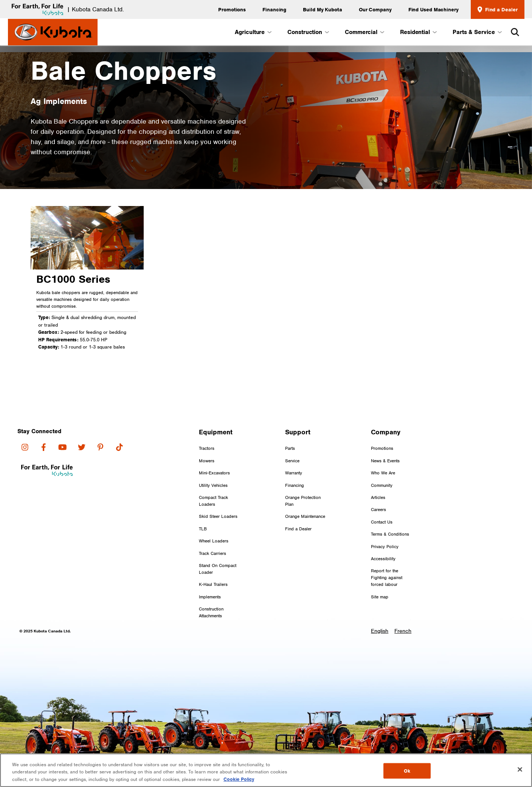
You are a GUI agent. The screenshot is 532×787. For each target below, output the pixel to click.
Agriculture (253, 32)
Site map (380, 597)
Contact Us (382, 522)
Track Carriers (212, 553)
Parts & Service (477, 32)
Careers (378, 510)
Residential (418, 32)
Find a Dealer (498, 9)
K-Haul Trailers (213, 584)
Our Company (375, 9)
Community (382, 485)
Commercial (364, 32)
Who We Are (383, 473)
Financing (274, 9)
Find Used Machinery (434, 9)
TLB (203, 529)
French (403, 631)
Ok (407, 772)
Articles (378, 497)
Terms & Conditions (390, 534)
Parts (290, 448)
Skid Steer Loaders (218, 516)
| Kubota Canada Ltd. (66, 9)
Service (292, 461)
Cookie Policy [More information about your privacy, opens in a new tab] (239, 781)
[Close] (520, 771)
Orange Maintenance (305, 516)
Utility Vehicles (213, 485)
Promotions (232, 9)
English (380, 631)
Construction (308, 32)
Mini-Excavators (214, 473)
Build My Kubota (323, 9)
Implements (210, 597)
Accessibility (383, 559)
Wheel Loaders (214, 541)
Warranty (294, 473)
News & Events (385, 461)
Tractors (207, 448)
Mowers (207, 461)
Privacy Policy (385, 547)
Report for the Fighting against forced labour (387, 578)
